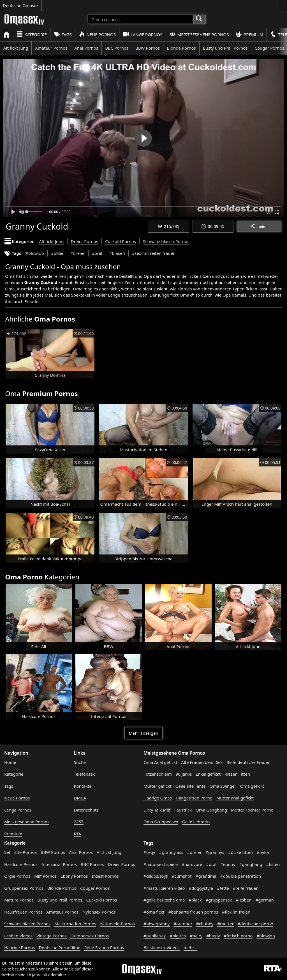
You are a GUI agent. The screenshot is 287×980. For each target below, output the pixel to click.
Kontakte (83, 786)
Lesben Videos (18, 936)
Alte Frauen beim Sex (202, 762)
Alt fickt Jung (16, 48)
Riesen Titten (237, 774)
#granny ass (171, 852)
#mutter (225, 924)
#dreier (78, 253)
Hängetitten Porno (194, 798)
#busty (213, 936)
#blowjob (35, 253)
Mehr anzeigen (143, 733)
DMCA (80, 798)
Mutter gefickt (158, 786)
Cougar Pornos (95, 888)
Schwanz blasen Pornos (166, 241)
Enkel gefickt (208, 774)
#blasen (117, 253)
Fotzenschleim (158, 774)
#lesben (244, 900)
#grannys (215, 852)
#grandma (206, 876)
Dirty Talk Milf (157, 810)
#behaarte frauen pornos (193, 912)
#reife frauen (246, 888)
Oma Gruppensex (161, 822)
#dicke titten (240, 852)
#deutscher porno (255, 924)
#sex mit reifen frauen (154, 253)
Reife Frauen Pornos (104, 947)
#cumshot (182, 876)
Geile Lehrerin (196, 822)
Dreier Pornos (85, 241)
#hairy (196, 936)
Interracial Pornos (59, 864)
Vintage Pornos (51, 936)
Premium (249, 34)
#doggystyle (201, 888)
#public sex (155, 936)
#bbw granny (157, 924)
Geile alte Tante (191, 786)
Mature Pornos (19, 900)
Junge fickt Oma (173, 295)
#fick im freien (236, 912)
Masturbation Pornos (75, 924)
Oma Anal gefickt (160, 762)
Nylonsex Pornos (99, 912)
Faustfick (183, 810)
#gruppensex (219, 900)
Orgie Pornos (17, 876)
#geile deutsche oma (164, 900)
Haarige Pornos (19, 947)
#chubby (205, 924)
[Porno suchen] (141, 19)
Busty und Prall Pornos (225, 48)
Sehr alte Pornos (20, 852)
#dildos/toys (156, 876)
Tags (63, 34)
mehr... (190, 947)
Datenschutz (86, 810)
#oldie (57, 253)
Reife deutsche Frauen (248, 762)
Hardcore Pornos (21, 864)
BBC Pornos (117, 48)
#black (195, 900)
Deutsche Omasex (21, 5)
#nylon (264, 852)
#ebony (228, 864)
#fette (223, 888)
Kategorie (32, 34)
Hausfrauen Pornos (23, 912)
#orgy (149, 852)
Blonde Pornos (181, 48)
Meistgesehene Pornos (199, 34)
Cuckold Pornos (121, 241)
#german (264, 900)
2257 (79, 822)
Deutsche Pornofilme (59, 947)
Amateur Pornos (51, 48)
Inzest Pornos (105, 876)
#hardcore (192, 864)
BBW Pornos (148, 48)
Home (10, 762)
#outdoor (183, 924)
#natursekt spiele (161, 864)
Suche (80, 762)
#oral (97, 253)
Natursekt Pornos (117, 924)
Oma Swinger (223, 786)
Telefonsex (85, 774)
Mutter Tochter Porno (252, 810)
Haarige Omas (158, 798)
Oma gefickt (252, 786)
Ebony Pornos (74, 876)
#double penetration (241, 876)
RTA (78, 834)
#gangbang (251, 864)
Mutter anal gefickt (235, 798)
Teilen (259, 226)
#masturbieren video (164, 888)
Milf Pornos (45, 876)
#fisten (273, 864)
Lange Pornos (143, 34)
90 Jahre (184, 774)
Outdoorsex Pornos (90, 936)
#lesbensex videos (162, 947)
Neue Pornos (97, 34)
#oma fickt (154, 912)
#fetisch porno (238, 936)
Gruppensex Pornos (24, 888)
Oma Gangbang (211, 810)
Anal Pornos (86, 48)
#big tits (178, 936)
